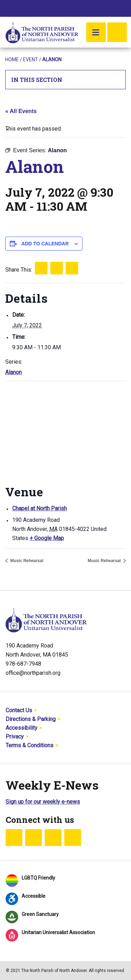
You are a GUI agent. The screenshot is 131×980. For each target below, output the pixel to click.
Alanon (13, 372)
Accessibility (21, 728)
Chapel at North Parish (39, 508)
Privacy (15, 737)
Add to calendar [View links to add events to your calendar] (45, 244)
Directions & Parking (31, 719)
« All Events (21, 111)
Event (31, 59)
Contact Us (19, 710)
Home (12, 59)
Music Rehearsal (26, 561)
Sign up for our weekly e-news (43, 802)
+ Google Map (47, 538)
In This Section (66, 80)
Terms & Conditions (30, 745)
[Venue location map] (65, 432)
